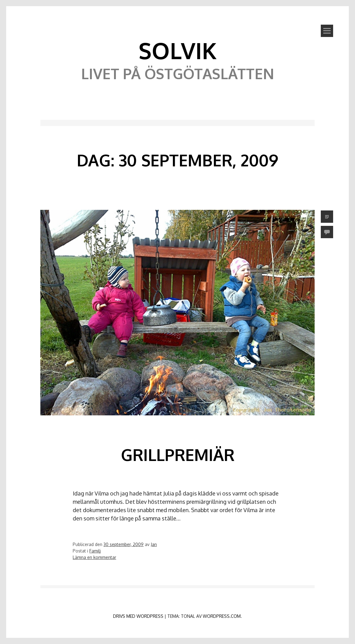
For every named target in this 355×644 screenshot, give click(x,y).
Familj (95, 551)
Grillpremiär (178, 455)
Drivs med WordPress (138, 616)
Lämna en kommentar (94, 557)
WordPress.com (222, 616)
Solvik (177, 50)
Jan (154, 544)
